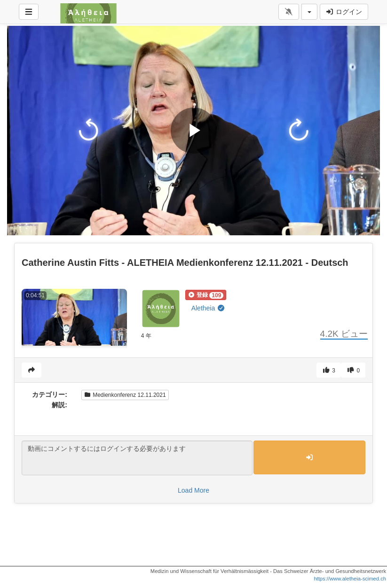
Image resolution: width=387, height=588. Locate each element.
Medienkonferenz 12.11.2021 (125, 395)
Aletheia (208, 308)
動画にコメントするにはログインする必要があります (137, 458)
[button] (206, 295)
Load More (193, 490)
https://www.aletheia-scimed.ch (350, 579)
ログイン (344, 12)
